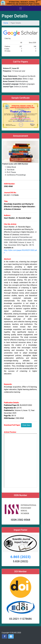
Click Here (26, 425)
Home (6, 23)
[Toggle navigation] (21, 8)
